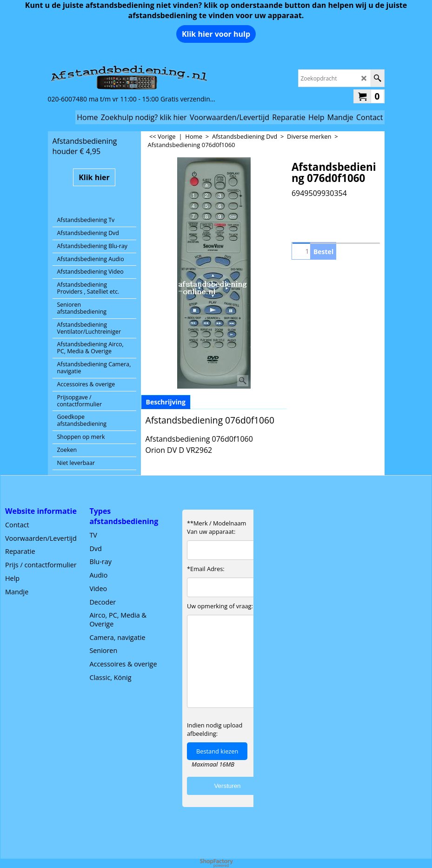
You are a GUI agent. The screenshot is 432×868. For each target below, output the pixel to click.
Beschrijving (166, 402)
